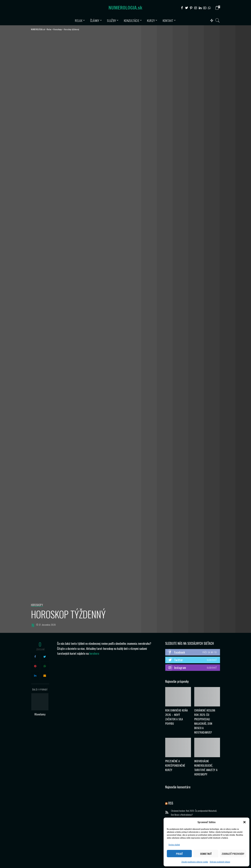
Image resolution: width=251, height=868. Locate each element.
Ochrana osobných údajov (220, 862)
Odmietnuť (206, 854)
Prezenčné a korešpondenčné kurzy (175, 765)
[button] (244, 822)
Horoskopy (37, 605)
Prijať (179, 854)
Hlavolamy (40, 714)
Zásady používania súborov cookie (195, 862)
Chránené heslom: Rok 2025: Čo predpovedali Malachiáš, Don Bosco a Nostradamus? (194, 813)
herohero (94, 653)
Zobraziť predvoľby (233, 854)
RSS (171, 803)
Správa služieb (174, 845)
